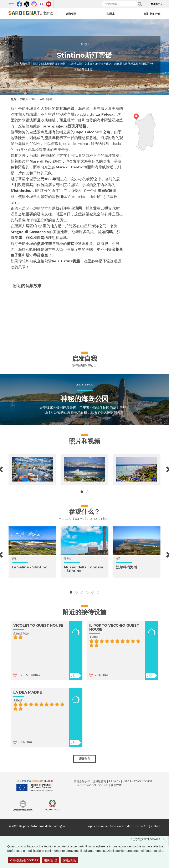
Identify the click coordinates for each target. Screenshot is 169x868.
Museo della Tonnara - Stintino (84, 569)
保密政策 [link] (69, 860)
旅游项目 (71, 14)
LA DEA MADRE (28, 692)
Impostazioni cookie (92, 785)
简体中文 (155, 4)
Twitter (27, 3)
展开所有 (84, 759)
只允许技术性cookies (150, 839)
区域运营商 (99, 781)
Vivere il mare (85, 385)
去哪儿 (110, 14)
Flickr (41, 3)
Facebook (19, 3)
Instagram (34, 3)
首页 (13, 99)
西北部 (85, 44)
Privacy (114, 781)
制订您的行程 (152, 14)
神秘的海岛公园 (85, 399)
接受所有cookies (24, 860)
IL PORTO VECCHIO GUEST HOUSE (114, 627)
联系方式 (116, 785)
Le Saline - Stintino (30, 567)
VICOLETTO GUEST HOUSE (38, 625)
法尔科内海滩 (127, 567)
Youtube (49, 3)
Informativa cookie (138, 781)
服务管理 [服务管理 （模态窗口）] (50, 860)
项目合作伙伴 (82, 781)
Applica (140, 4)
